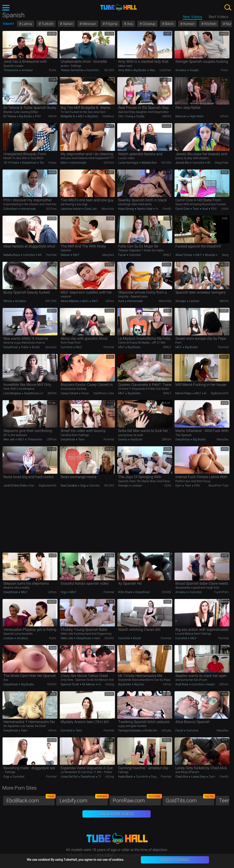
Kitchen (210, 24)
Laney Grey (198, 777)
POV (38, 116)
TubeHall (119, 7)
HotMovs (108, 116)
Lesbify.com (84, 799)
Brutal (35, 347)
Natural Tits (157, 70)
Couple (194, 70)
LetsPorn (166, 70)
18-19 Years (11, 163)
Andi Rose (182, 684)
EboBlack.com (31, 799)
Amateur (27, 70)
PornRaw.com (137, 799)
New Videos (193, 17)
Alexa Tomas (184, 255)
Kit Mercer (89, 684)
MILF (81, 116)
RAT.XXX (51, 301)
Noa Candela (69, 485)
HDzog (110, 684)
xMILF (167, 255)
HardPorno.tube (104, 393)
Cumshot (92, 70)
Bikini (169, 24)
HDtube (166, 730)
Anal (205, 209)
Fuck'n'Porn (221, 592)
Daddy (140, 116)
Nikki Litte (67, 638)
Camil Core (183, 209)
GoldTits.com (190, 799)
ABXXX (167, 116)
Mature (66, 255)
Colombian (11, 209)
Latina (27, 24)
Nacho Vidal (145, 209)
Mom (64, 163)
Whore (8, 301)
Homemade (78, 163)
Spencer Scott (70, 684)
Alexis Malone (70, 301)
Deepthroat (29, 163)
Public (25, 347)
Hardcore (136, 439)
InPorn (52, 116)
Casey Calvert (70, 393)
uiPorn (224, 116)
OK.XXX (109, 70)
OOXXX (167, 592)
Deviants (51, 347)
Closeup (148, 24)
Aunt (121, 301)
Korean (189, 24)
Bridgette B (68, 116)
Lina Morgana (12, 393)
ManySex (108, 255)
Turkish (47, 24)
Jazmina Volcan (71, 209)
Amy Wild (125, 70)
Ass (129, 24)
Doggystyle (158, 777)
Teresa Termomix (72, 70)
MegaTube (222, 163)
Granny (123, 439)
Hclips (52, 163)
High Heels (196, 116)
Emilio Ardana (153, 730)
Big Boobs (140, 70)
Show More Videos (117, 814)
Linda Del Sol (69, 777)
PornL (53, 70)
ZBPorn (52, 439)
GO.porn (109, 163)
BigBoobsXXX (220, 393)
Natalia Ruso (150, 163)
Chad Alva (182, 777)
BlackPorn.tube (219, 485)
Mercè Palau (184, 393)
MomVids (108, 209)
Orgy (83, 485)
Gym (179, 485)
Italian (67, 24)
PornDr (224, 777)
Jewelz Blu (183, 163)
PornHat (51, 255)
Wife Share (126, 592)
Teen (42, 163)
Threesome (11, 70)
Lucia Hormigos (129, 163)
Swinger (181, 301)
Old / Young (126, 116)
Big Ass (139, 684)
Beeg (225, 255)
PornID (167, 209)
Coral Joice (92, 209)
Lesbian (194, 301)
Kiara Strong (126, 209)
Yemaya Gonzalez (130, 730)
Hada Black (126, 777)
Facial (122, 255)
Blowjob (212, 163)
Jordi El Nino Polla (15, 485)
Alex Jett (9, 439)
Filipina (111, 24)
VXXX (225, 209)
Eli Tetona (10, 116)
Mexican (89, 24)
